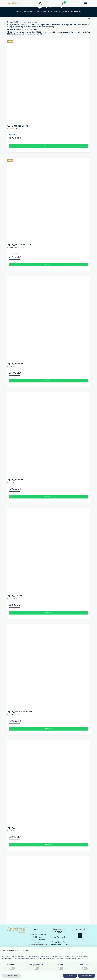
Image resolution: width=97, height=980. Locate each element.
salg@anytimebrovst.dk (38, 945)
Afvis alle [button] (70, 976)
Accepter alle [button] (87, 976)
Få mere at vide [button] (11, 976)
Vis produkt (48, 146)
